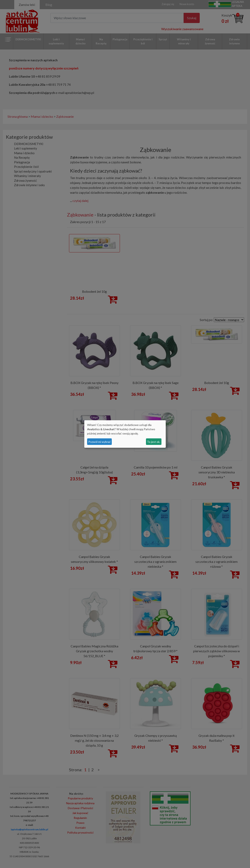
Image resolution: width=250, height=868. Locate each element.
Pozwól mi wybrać (100, 442)
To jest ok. (154, 442)
